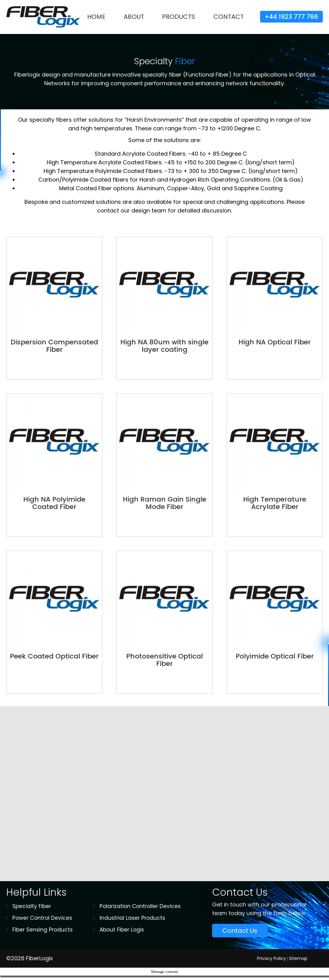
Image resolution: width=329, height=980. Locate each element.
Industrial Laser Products (132, 922)
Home (96, 17)
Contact (229, 17)
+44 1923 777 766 (291, 17)
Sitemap (298, 962)
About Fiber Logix (122, 934)
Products (179, 17)
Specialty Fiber (32, 911)
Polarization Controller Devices (140, 911)
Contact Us (240, 935)
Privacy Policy (271, 962)
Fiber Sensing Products (43, 934)
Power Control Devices (42, 922)
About (134, 17)
